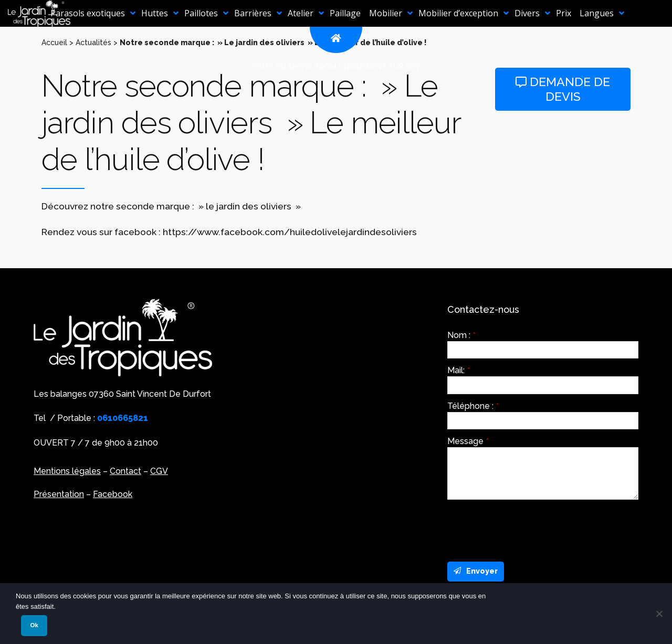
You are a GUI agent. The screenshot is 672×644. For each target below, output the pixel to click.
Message (468, 441)
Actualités (93, 43)
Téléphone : (473, 406)
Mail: (459, 371)
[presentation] (527, 528)
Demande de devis (563, 89)
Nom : (461, 335)
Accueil (54, 43)
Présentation (59, 494)
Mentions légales (67, 471)
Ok (34, 625)
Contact (125, 471)
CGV (159, 471)
